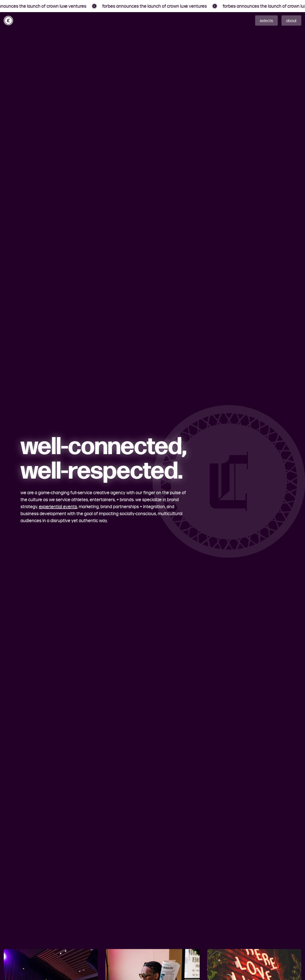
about (291, 21)
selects (266, 21)
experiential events (58, 506)
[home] (8, 20)
